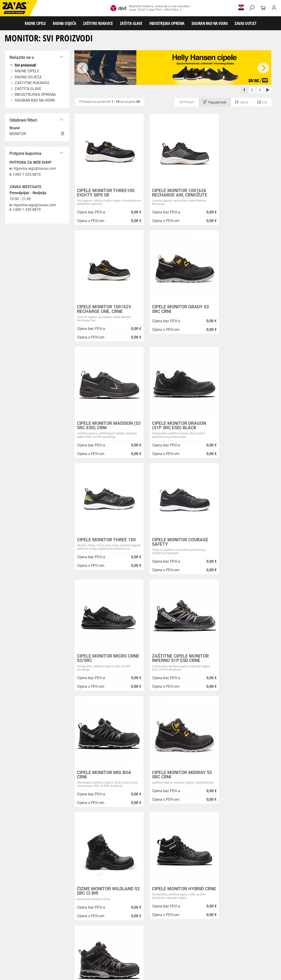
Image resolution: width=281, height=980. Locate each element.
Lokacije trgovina (89, 865)
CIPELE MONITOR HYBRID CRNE (170, 662)
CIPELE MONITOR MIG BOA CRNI (172, 546)
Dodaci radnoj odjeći (124, 931)
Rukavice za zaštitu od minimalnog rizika (28, 942)
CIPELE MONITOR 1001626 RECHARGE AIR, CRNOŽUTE (172, 194)
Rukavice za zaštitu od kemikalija (131, 947)
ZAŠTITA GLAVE (131, 23)
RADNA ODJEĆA (64, 23)
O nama (83, 831)
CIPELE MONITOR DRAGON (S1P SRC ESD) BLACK (239, 310)
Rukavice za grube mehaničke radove (105, 937)
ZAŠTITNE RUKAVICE (98, 23)
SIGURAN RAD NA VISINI (210, 23)
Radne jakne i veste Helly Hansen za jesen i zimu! (170, 907)
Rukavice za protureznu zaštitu (151, 937)
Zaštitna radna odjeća (94, 931)
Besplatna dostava (35, 775)
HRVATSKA (17, 895)
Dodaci (183, 926)
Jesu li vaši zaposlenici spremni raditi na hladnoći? (171, 897)
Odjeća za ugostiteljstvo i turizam (188, 931)
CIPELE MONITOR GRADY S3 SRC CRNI (102, 310)
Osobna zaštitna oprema (52, 962)
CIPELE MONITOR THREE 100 (102, 426)
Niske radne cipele (36, 926)
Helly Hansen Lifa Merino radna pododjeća (166, 858)
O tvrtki (81, 853)
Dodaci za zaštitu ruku (209, 947)
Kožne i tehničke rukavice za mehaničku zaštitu (204, 937)
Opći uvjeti (84, 836)
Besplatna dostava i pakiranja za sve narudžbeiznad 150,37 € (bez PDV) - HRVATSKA (150, 8)
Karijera (82, 859)
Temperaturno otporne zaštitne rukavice (82, 942)
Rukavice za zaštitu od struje (174, 947)
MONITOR (18, 134)
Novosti (148, 831)
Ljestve (75, 962)
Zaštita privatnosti (90, 842)
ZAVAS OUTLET (245, 23)
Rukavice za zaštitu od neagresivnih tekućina (30, 947)
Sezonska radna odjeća (62, 931)
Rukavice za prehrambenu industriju (85, 947)
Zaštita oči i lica (36, 952)
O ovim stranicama (91, 847)
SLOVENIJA (17, 903)
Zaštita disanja (59, 952)
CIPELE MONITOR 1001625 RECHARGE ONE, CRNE (239, 194)
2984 (245, 768)
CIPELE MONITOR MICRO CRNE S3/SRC (237, 426)
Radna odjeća (35, 931)
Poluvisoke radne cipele (66, 926)
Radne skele (91, 962)
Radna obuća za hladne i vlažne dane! (171, 889)
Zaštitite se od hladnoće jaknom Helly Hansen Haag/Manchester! (171, 868)
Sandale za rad (121, 926)
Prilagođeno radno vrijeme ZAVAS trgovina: (168, 848)
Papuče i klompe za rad (149, 926)
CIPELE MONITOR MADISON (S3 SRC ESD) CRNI (172, 310)
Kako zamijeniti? (105, 775)
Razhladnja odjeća (224, 931)
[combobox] (266, 709)
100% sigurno (175, 771)
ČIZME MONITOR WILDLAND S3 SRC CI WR (105, 662)
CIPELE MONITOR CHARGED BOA (240, 662)
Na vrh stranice (263, 973)
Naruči (247, 883)
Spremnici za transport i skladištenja (60, 957)
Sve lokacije (18, 887)
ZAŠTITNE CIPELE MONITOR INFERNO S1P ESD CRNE (105, 546)
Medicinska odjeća (152, 931)
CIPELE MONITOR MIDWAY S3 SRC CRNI (239, 546)
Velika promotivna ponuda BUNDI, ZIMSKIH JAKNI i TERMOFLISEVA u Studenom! (169, 879)
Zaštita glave (100, 952)
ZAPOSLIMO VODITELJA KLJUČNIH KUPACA (170, 838)
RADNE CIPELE (35, 23)
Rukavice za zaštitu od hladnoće (157, 942)
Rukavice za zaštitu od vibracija (201, 942)
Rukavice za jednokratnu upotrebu (245, 942)
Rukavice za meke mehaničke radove (56, 937)
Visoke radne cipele (96, 926)
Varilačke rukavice (122, 942)
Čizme (171, 926)
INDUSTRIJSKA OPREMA (167, 23)
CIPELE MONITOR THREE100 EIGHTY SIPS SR (104, 194)
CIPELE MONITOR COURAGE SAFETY (173, 426)
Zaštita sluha (80, 952)
